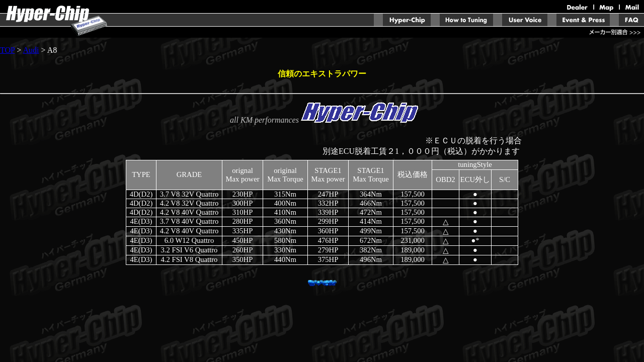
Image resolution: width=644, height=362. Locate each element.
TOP (7, 50)
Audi (31, 50)
